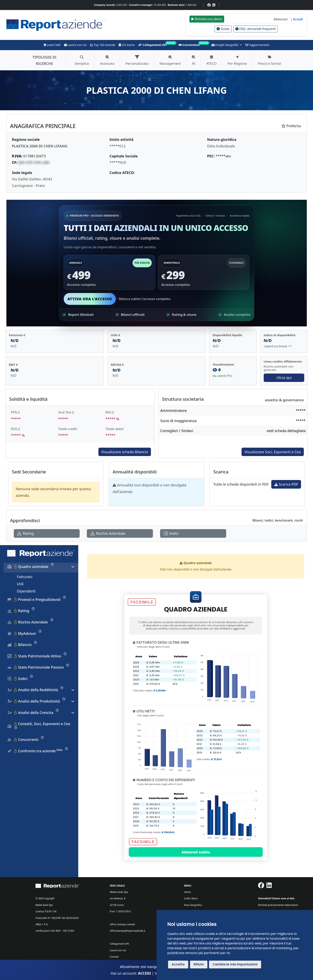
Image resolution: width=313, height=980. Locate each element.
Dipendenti (26, 591)
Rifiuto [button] (199, 964)
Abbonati (281, 19)
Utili (20, 584)
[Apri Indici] (193, 533)
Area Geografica (193, 905)
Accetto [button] (178, 964)
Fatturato (25, 577)
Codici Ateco (191, 898)
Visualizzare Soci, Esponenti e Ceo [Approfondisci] (273, 452)
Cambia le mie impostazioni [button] (235, 964)
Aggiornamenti (257, 45)
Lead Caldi (52, 45)
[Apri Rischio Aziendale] (120, 533)
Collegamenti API (153, 45)
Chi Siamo (127, 45)
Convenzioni (189, 45)
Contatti (114, 957)
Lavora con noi (75, 45)
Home (187, 892)
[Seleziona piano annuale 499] (109, 272)
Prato (40, 186)
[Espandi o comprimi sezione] (73, 567)
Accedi (298, 19)
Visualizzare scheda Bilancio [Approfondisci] (125, 452)
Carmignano (22, 186)
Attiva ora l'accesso (90, 299)
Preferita (291, 126)
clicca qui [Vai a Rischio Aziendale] (284, 378)
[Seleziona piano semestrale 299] (204, 272)
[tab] (41, 568)
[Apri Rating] (47, 533)
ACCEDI (144, 973)
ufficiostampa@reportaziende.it (128, 931)
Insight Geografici (225, 45)
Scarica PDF (286, 484)
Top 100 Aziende (103, 45)
